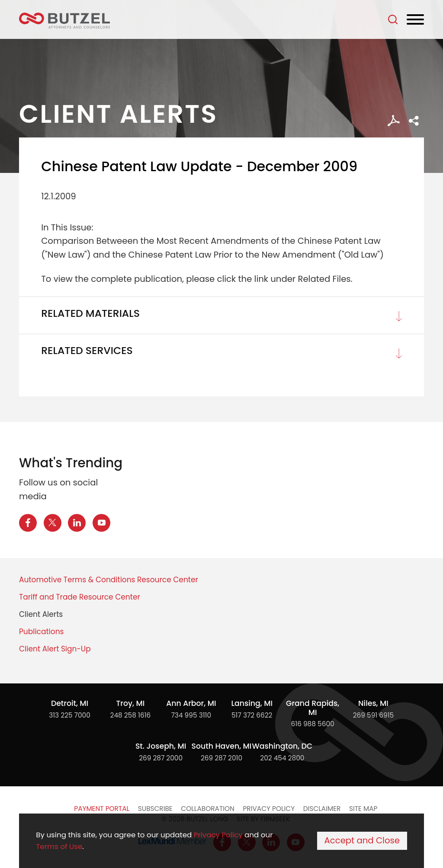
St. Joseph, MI (161, 746)
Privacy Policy (269, 809)
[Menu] (415, 20)
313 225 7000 (70, 715)
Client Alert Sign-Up (55, 649)
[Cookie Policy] (221, 841)
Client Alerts (41, 614)
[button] (414, 121)
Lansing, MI (252, 703)
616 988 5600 (313, 724)
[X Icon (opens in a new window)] (53, 523)
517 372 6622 (252, 715)
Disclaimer (322, 809)
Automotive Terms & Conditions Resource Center (109, 580)
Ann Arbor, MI (191, 703)
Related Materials (90, 313)
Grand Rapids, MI (313, 708)
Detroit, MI (70, 703)
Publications (41, 632)
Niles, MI (373, 703)
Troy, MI (131, 703)
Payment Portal (102, 809)
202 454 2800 (282, 758)
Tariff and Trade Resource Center (80, 597)
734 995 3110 (191, 715)
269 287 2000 (161, 758)
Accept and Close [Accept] (362, 841)
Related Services (87, 351)
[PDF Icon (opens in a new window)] (393, 121)
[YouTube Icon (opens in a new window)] (101, 523)
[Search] (393, 19)
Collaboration (207, 809)
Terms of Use (59, 846)
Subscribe (155, 809)
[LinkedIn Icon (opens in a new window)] (77, 523)
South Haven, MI (222, 746)
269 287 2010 (221, 758)
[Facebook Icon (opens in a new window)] (28, 523)
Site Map (363, 809)
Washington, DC (282, 746)
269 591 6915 (374, 715)
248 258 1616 (131, 715)
